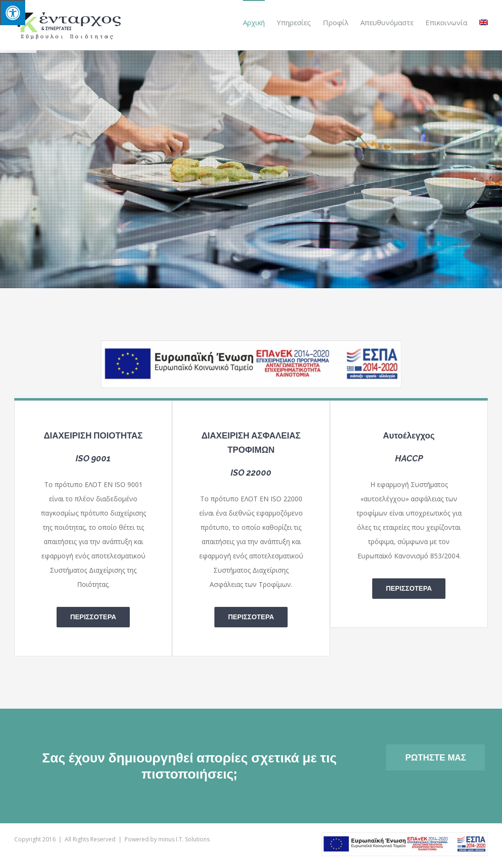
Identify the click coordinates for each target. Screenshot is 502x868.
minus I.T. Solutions (184, 839)
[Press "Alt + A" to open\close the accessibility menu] (13, 13)
